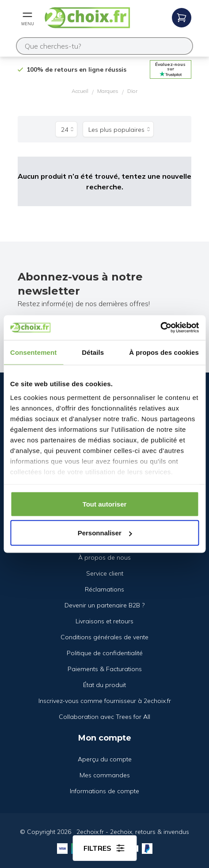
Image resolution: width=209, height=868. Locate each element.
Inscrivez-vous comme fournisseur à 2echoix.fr (105, 701)
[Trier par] (118, 129)
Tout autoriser (105, 504)
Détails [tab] (93, 352)
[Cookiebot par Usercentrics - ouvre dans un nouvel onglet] (160, 328)
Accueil (80, 91)
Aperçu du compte (105, 759)
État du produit (104, 685)
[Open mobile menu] (27, 18)
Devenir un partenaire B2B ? (104, 605)
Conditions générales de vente (104, 637)
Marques (108, 91)
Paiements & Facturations (105, 669)
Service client (105, 573)
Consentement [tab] (33, 352)
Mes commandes (105, 775)
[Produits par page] (66, 129)
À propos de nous (104, 557)
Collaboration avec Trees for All (104, 717)
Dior (132, 91)
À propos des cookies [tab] (164, 352)
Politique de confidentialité (105, 653)
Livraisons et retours (104, 621)
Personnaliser (105, 533)
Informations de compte (104, 791)
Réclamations (104, 589)
